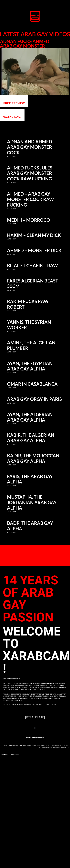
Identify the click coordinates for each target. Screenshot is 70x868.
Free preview (14, 103)
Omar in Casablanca (32, 384)
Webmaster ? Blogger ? (35, 738)
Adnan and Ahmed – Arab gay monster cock (31, 147)
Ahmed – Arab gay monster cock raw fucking (30, 199)
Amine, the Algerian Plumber (31, 345)
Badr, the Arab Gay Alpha (30, 526)
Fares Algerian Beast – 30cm (34, 283)
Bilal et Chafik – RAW (32, 266)
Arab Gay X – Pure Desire (10, 755)
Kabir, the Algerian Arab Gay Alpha (31, 438)
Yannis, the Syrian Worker (29, 325)
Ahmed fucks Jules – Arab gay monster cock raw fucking (31, 173)
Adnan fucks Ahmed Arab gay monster (25, 44)
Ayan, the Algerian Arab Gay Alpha (30, 417)
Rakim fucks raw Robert (28, 304)
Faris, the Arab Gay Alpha (30, 479)
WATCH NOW (12, 117)
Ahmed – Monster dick (34, 250)
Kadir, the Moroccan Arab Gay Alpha (33, 458)
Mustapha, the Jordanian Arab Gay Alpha (32, 502)
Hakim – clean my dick (34, 235)
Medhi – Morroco (29, 220)
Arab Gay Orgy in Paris (34, 399)
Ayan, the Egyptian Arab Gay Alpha (30, 366)
